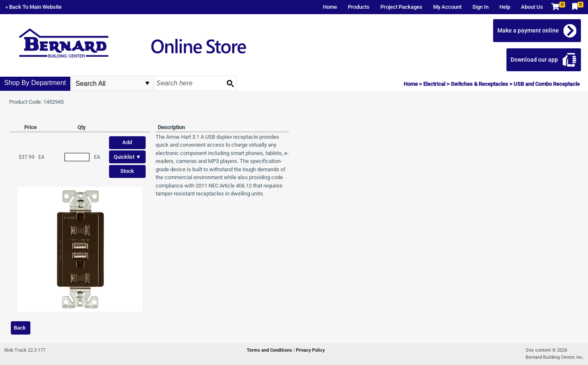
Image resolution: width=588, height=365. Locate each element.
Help (505, 7)
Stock (127, 171)
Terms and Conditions (270, 350)
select (147, 83)
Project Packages (401, 7)
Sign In (480, 7)
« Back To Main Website (33, 7)
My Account (447, 7)
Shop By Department (35, 83)
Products (359, 7)
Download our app (535, 60)
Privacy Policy (310, 350)
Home (330, 7)
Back (20, 328)
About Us (532, 7)
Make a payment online (528, 30)
